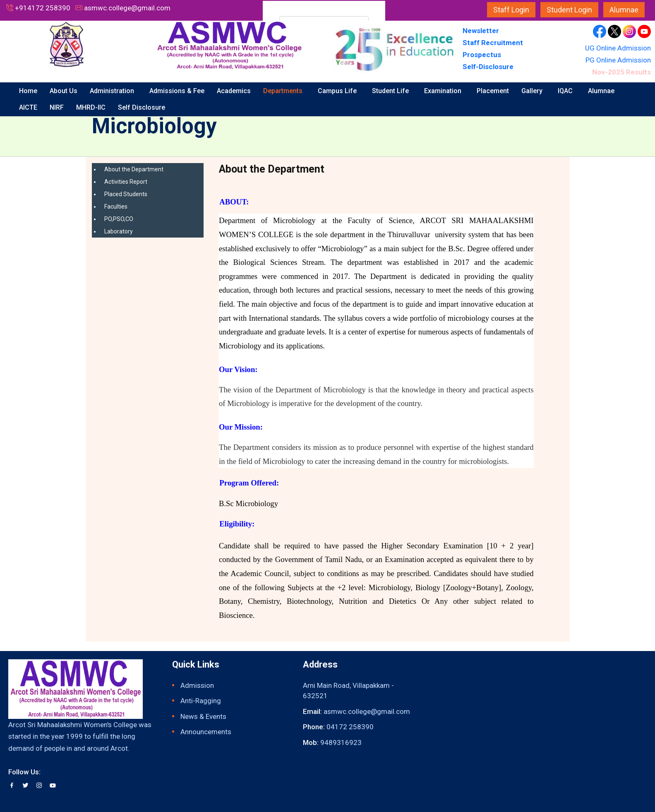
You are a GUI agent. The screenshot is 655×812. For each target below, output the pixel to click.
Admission (197, 685)
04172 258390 (350, 727)
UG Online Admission (618, 48)
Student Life (391, 91)
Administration (113, 91)
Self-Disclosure (488, 67)
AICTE (28, 107)
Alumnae (624, 10)
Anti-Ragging (201, 701)
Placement (493, 91)
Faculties (116, 207)
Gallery (533, 91)
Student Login (569, 10)
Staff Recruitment (493, 43)
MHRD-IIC (91, 107)
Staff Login (511, 10)
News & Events (203, 716)
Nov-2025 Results (621, 72)
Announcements (206, 732)
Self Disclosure (142, 107)
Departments (284, 91)
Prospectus (482, 55)
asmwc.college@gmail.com (127, 8)
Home (28, 91)
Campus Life (338, 91)
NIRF (57, 107)
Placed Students (126, 194)
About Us (64, 91)
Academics (234, 91)
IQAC (566, 91)
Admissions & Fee (177, 91)
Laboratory (119, 231)
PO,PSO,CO (119, 219)
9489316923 (341, 742)
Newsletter (482, 31)
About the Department (134, 169)
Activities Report (126, 182)
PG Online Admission (618, 60)
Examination (444, 91)
